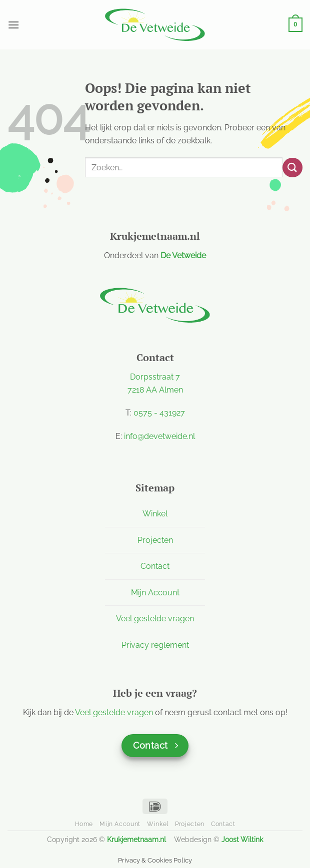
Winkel (155, 514)
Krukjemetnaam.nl (136, 839)
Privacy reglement (155, 645)
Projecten (155, 540)
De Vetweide (183, 255)
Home (84, 824)
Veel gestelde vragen (155, 619)
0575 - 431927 (159, 413)
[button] (13, 25)
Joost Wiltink (242, 839)
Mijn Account (155, 593)
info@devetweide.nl (159, 436)
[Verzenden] (292, 168)
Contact (155, 566)
